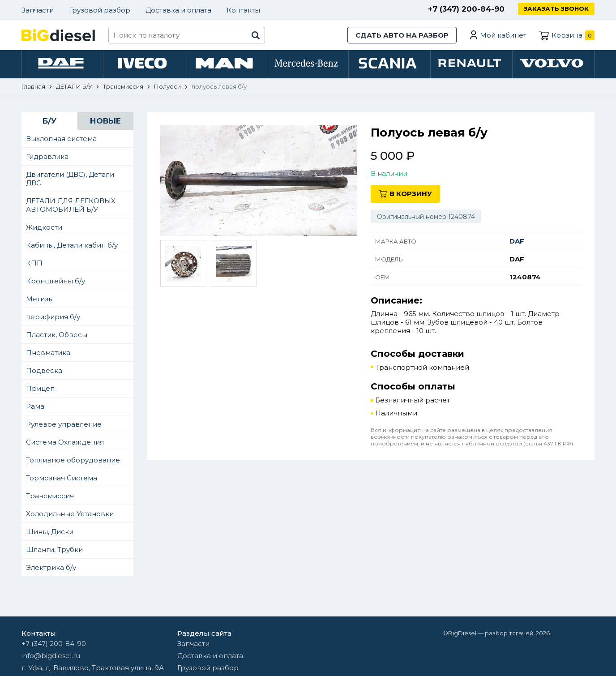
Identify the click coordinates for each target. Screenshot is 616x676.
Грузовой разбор (100, 10)
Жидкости (44, 229)
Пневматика (48, 355)
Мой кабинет (503, 35)
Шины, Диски (50, 534)
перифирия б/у (53, 319)
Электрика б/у (51, 570)
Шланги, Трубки (54, 552)
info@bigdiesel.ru (51, 656)
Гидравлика (47, 159)
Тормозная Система (62, 480)
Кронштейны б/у (56, 283)
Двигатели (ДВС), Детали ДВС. (70, 181)
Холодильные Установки (70, 516)
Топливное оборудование (73, 462)
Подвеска (44, 373)
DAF (517, 243)
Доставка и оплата (178, 10)
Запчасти (38, 10)
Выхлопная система (61, 141)
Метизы (40, 301)
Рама (35, 409)
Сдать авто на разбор (402, 35)
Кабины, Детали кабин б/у (72, 247)
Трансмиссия (50, 498)
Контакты (243, 10)
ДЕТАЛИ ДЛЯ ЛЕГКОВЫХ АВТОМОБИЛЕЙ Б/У (71, 207)
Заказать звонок (557, 9)
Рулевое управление (64, 426)
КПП (34, 265)
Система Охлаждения (65, 444)
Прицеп (40, 391)
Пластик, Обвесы (57, 337)
